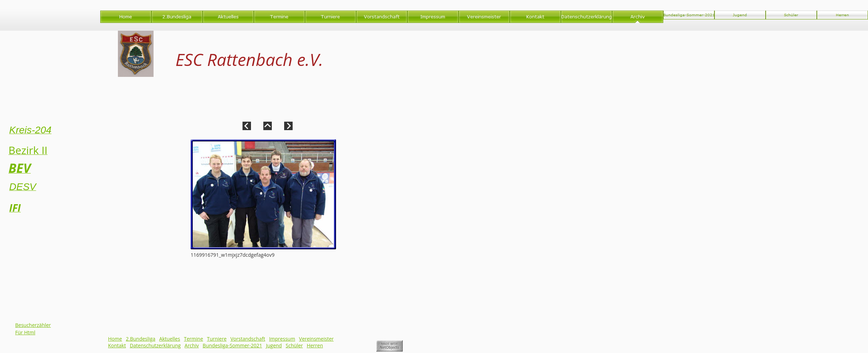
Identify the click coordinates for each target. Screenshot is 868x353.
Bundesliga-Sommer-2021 (232, 345)
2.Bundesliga (141, 339)
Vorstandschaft (248, 339)
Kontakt (117, 345)
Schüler (294, 345)
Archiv (192, 345)
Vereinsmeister (316, 339)
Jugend (274, 345)
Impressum (282, 339)
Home (115, 339)
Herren (315, 345)
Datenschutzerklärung (155, 345)
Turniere (217, 339)
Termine (193, 339)
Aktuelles (170, 339)
